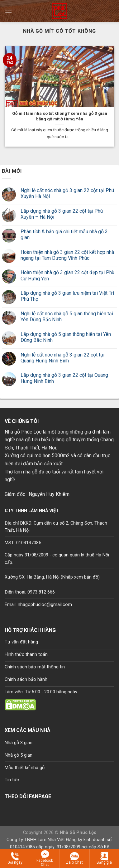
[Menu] (8, 11)
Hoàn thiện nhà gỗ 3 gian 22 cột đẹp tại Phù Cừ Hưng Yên (67, 275)
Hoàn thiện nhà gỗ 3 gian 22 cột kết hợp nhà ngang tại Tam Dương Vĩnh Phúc (67, 255)
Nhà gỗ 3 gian (19, 743)
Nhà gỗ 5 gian (19, 755)
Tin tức (12, 780)
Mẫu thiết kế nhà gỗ (25, 768)
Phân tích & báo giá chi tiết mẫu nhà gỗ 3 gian (64, 235)
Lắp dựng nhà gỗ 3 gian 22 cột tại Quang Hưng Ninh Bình (64, 378)
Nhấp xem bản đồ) (81, 577)
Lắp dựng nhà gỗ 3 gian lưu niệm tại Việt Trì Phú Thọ (67, 296)
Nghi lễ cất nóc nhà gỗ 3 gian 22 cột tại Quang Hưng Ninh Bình (62, 358)
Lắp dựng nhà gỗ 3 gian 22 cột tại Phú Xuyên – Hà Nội (62, 214)
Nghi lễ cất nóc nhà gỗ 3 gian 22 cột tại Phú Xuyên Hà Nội (67, 193)
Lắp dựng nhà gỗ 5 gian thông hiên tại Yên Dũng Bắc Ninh (66, 337)
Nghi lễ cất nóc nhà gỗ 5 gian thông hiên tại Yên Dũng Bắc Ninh (67, 317)
